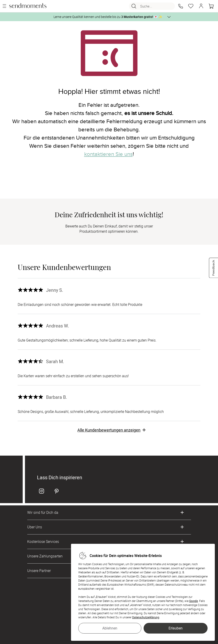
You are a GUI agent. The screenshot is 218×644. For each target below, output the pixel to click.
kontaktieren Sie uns (108, 154)
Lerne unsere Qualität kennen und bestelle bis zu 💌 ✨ (108, 17)
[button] (181, 6)
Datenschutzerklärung (146, 617)
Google (194, 601)
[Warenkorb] (211, 6)
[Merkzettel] (191, 6)
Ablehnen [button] (110, 628)
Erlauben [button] (176, 628)
